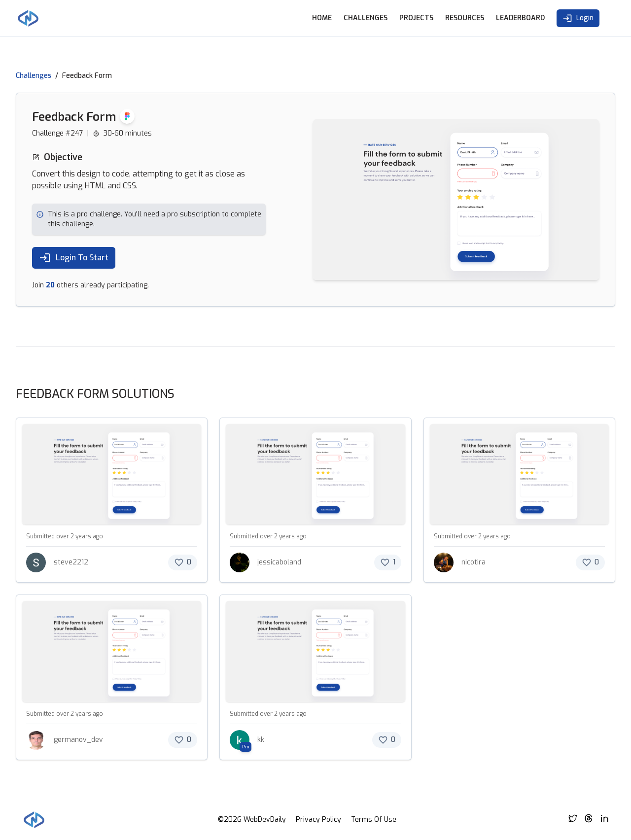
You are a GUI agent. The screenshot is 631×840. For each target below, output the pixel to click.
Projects (416, 18)
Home (322, 18)
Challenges (366, 18)
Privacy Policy (318, 820)
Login (578, 18)
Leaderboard (520, 18)
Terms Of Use (374, 820)
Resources (465, 18)
